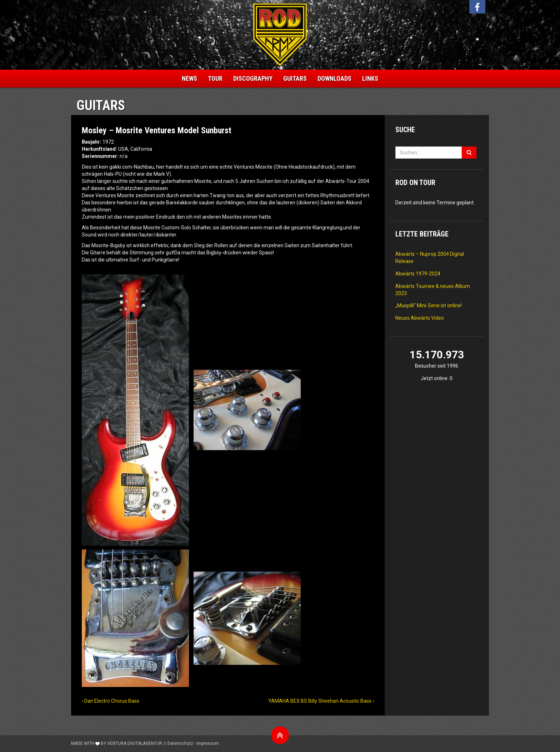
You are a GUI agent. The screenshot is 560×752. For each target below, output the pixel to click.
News (189, 78)
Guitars (295, 78)
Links (370, 78)
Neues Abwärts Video (420, 318)
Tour (215, 78)
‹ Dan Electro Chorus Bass (111, 701)
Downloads (334, 78)
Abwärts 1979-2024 (418, 274)
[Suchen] (469, 153)
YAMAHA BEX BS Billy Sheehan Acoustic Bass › (321, 701)
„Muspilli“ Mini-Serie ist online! (429, 305)
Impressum (208, 743)
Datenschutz (180, 743)
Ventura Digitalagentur (135, 743)
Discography (253, 78)
